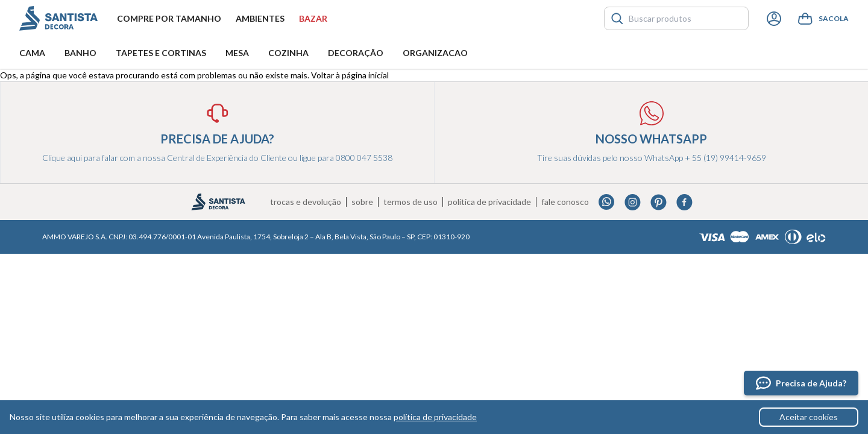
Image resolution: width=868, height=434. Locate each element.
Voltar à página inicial (350, 75)
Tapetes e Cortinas (161, 53)
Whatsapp (607, 202)
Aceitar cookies (809, 417)
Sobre (362, 202)
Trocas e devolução (306, 202)
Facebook (684, 202)
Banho (80, 53)
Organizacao (435, 53)
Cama (32, 53)
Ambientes (260, 18)
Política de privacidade (489, 202)
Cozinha (288, 53)
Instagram (633, 202)
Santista (58, 18)
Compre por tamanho (169, 18)
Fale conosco (565, 202)
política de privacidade (435, 417)
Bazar (313, 18)
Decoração (356, 53)
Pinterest (659, 202)
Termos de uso (410, 202)
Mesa (237, 53)
